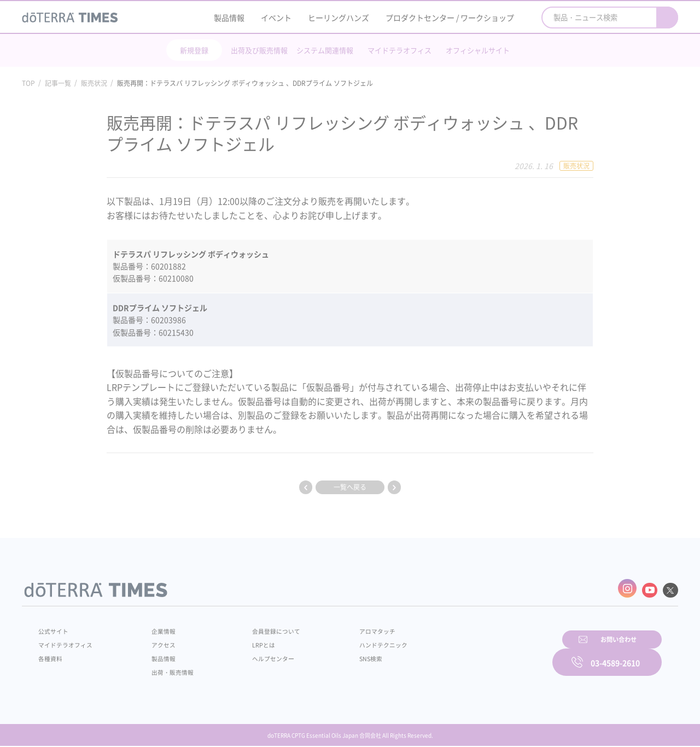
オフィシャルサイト (478, 50)
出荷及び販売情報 (259, 50)
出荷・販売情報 (165, 669)
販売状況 (94, 83)
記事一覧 (58, 83)
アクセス (155, 641)
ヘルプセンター (255, 655)
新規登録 (194, 50)
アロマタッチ (348, 628)
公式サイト (55, 628)
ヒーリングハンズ (339, 18)
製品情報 (229, 18)
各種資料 (51, 655)
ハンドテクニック (355, 641)
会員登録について (258, 628)
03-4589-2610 (615, 653)
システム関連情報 (325, 50)
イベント (276, 18)
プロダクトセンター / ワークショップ (450, 18)
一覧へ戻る (350, 487)
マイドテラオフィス (399, 50)
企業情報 (155, 628)
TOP (28, 83)
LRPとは (245, 641)
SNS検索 (342, 655)
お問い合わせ (489, 653)
